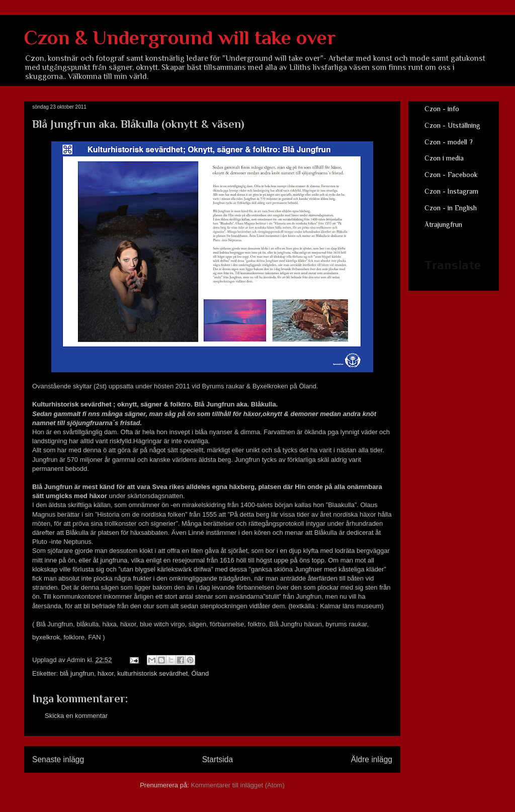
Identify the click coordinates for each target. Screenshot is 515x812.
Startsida (218, 759)
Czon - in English (451, 208)
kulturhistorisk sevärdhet (152, 673)
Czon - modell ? (449, 142)
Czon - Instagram (451, 191)
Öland (200, 673)
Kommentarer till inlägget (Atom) (237, 785)
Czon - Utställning (452, 125)
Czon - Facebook (451, 175)
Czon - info (442, 109)
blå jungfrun (77, 673)
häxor (106, 673)
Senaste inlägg (58, 759)
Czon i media (444, 158)
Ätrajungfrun (443, 224)
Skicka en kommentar (76, 716)
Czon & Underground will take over (180, 37)
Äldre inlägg (372, 759)
